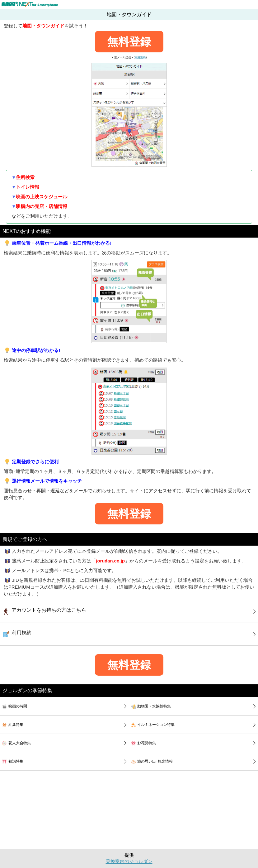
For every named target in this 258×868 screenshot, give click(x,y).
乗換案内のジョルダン (129, 861)
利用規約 (140, 57)
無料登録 (129, 42)
